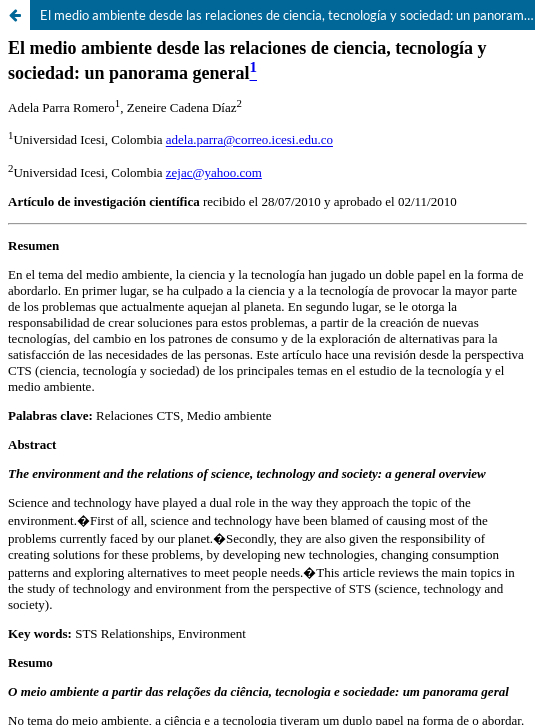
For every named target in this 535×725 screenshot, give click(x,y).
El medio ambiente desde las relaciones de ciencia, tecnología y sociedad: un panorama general (287, 15)
